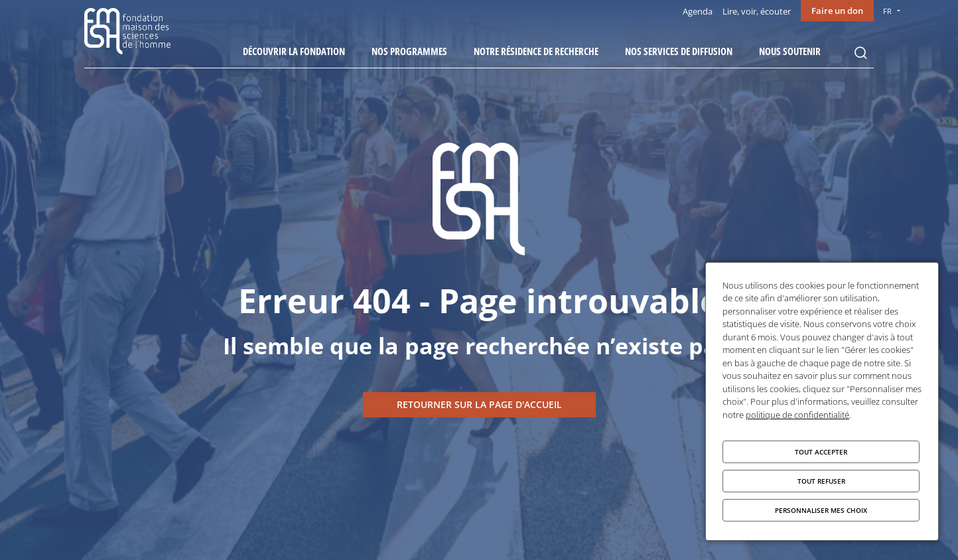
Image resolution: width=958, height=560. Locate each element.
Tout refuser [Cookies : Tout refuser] (821, 481)
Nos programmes (409, 51)
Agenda (698, 11)
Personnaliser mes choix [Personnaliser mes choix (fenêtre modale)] (821, 510)
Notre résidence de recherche (536, 51)
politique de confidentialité (797, 415)
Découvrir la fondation (294, 51)
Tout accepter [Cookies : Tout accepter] (821, 452)
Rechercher (860, 53)
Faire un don (837, 11)
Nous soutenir (790, 51)
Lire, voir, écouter (757, 11)
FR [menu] (887, 11)
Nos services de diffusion (679, 51)
